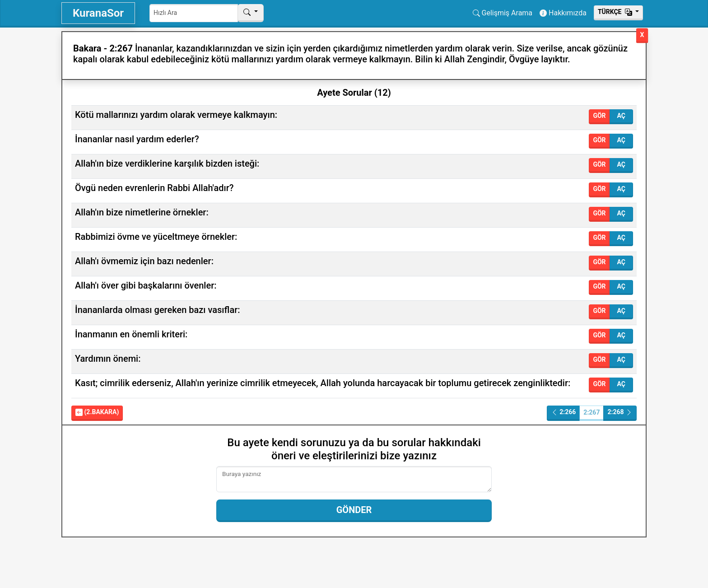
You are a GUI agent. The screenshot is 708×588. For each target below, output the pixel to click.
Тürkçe (616, 12)
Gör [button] (599, 116)
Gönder (354, 510)
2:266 (564, 412)
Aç (621, 116)
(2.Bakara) (97, 412)
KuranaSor (98, 13)
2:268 (620, 412)
